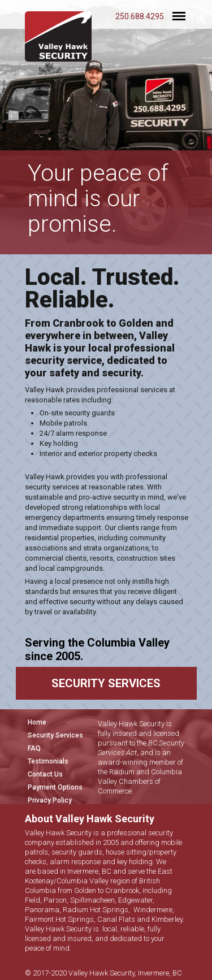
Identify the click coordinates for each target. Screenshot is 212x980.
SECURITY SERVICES (106, 683)
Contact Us (45, 774)
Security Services (55, 735)
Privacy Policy (50, 800)
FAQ (34, 748)
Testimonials (48, 761)
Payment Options (55, 787)
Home (37, 722)
